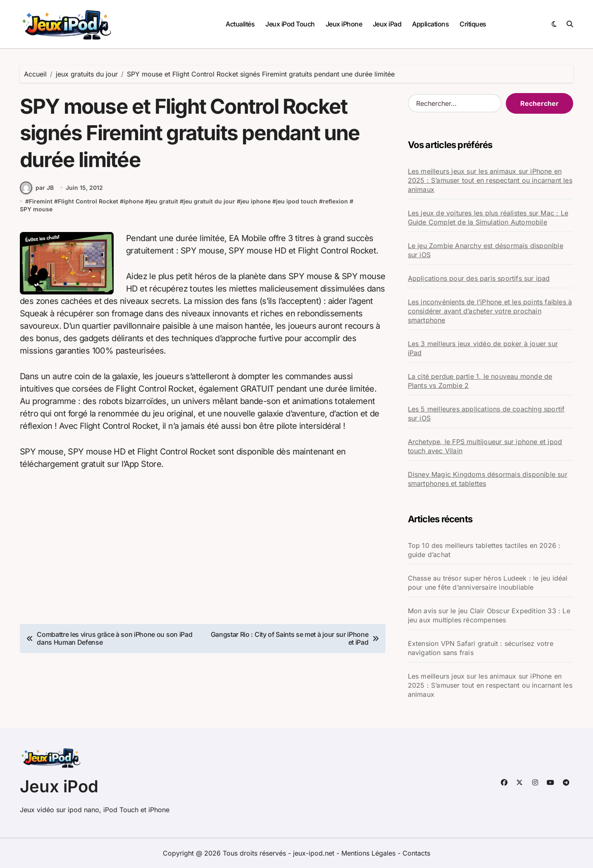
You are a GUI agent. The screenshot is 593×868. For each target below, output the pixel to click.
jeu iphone (256, 202)
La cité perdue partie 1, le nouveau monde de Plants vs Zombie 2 (480, 381)
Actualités (240, 24)
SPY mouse (36, 210)
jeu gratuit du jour (209, 202)
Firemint (41, 202)
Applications (430, 24)
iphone (133, 202)
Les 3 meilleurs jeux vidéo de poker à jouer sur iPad (483, 348)
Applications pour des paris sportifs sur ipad (479, 278)
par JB (37, 188)
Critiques (473, 24)
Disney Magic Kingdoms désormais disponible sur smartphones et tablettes (488, 479)
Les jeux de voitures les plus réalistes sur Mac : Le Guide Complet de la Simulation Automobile (488, 218)
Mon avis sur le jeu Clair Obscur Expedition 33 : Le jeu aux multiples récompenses (489, 615)
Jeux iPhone (344, 24)
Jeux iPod (59, 786)
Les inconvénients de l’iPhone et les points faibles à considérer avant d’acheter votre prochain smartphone (490, 311)
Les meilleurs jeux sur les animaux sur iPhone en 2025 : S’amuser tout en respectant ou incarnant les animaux (490, 180)
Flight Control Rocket (88, 202)
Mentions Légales (369, 853)
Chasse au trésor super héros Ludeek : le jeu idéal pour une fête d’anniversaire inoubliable (488, 583)
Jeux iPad (387, 24)
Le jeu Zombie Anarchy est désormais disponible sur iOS (486, 250)
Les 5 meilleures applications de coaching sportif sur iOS (486, 414)
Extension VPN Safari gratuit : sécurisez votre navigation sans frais (481, 648)
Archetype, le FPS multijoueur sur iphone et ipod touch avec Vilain (485, 446)
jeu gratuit (163, 202)
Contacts (416, 853)
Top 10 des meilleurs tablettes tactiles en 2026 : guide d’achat (484, 550)
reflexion (335, 202)
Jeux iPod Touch (290, 24)
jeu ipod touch (297, 202)
